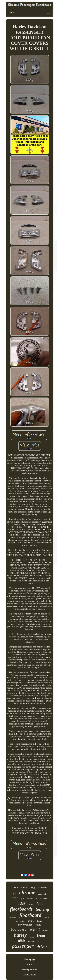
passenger (23, 946)
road (31, 921)
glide (22, 940)
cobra (38, 925)
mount (31, 941)
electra (32, 937)
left (14, 894)
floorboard (30, 915)
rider (21, 903)
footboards (42, 888)
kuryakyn (41, 898)
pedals (30, 899)
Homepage (29, 959)
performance (25, 925)
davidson (13, 917)
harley (20, 935)
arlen (31, 904)
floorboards (21, 909)
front (41, 936)
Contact (30, 964)
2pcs (22, 899)
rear (15, 898)
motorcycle (42, 894)
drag (32, 887)
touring (42, 909)
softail (35, 929)
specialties (21, 921)
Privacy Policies (30, 969)
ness (39, 941)
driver (42, 947)
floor (15, 887)
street (45, 930)
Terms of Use (30, 974)
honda (40, 921)
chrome (27, 892)
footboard (19, 929)
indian (47, 917)
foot (40, 904)
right (24, 887)
